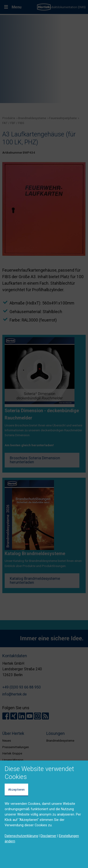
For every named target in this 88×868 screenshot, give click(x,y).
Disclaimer (48, 836)
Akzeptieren (16, 789)
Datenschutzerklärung (21, 836)
